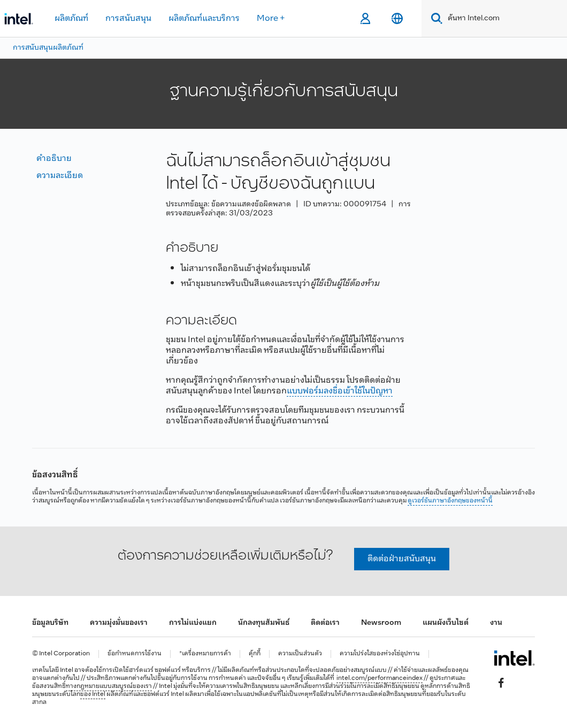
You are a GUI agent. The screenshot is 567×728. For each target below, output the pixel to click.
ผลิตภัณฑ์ (71, 18)
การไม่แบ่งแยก (193, 623)
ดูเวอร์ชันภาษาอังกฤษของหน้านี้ (450, 501)
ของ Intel (93, 694)
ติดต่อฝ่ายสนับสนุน (402, 559)
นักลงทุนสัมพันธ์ (264, 623)
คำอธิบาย (54, 158)
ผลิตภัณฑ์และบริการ (204, 18)
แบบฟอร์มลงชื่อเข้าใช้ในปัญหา (340, 391)
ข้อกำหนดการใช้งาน (135, 654)
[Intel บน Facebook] (501, 683)
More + (271, 18)
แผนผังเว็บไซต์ (446, 623)
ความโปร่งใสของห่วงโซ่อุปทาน (380, 654)
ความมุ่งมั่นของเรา (119, 623)
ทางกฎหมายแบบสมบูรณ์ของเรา (109, 686)
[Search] (435, 18)
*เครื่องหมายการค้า (205, 654)
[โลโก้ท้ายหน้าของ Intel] (514, 658)
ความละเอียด (60, 176)
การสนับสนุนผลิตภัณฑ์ (48, 48)
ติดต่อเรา (325, 623)
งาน (496, 623)
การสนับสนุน (128, 18)
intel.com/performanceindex (380, 678)
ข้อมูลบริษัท (50, 623)
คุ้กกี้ (255, 654)
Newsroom (381, 623)
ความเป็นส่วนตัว (300, 654)
